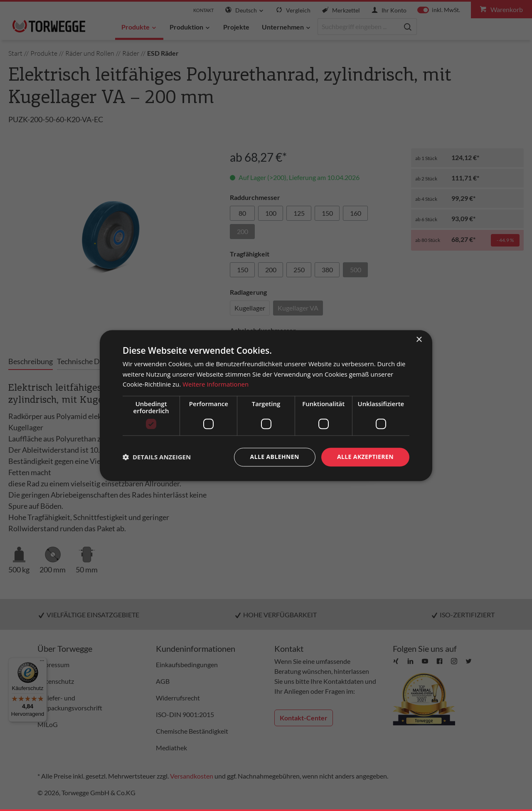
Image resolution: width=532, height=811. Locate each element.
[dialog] (266, 405)
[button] (157, 457)
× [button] (419, 340)
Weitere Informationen (216, 385)
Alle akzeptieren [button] (365, 457)
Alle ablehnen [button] (275, 457)
